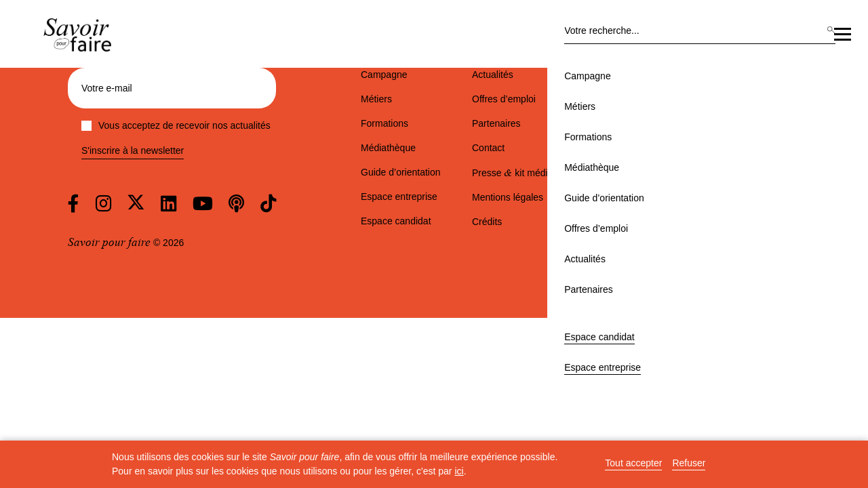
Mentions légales (508, 197)
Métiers (247, 114)
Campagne (192, 114)
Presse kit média (512, 173)
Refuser (689, 463)
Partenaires (675, 114)
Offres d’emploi (545, 114)
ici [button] (459, 471)
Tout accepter (633, 463)
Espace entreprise (796, 52)
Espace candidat (713, 52)
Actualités (614, 114)
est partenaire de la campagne (701, 187)
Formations (303, 114)
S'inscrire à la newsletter (133, 151)
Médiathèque (371, 114)
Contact (488, 148)
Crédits (487, 222)
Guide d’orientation (456, 114)
